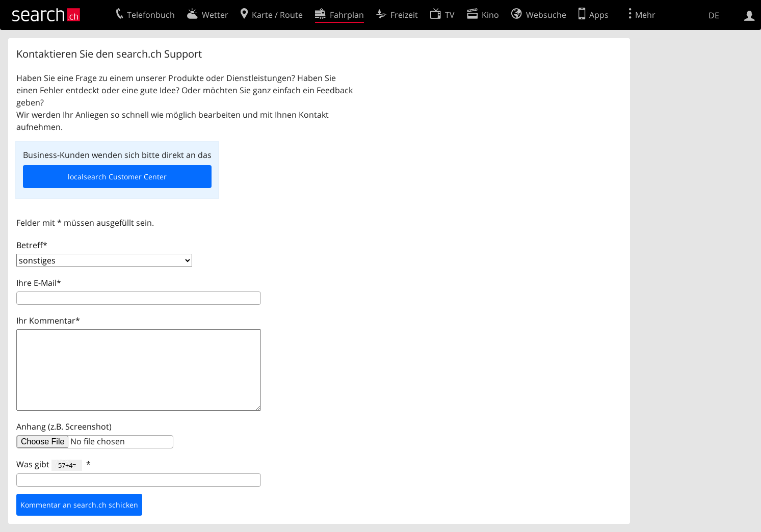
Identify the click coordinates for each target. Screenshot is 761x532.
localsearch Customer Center (117, 177)
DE (714, 15)
